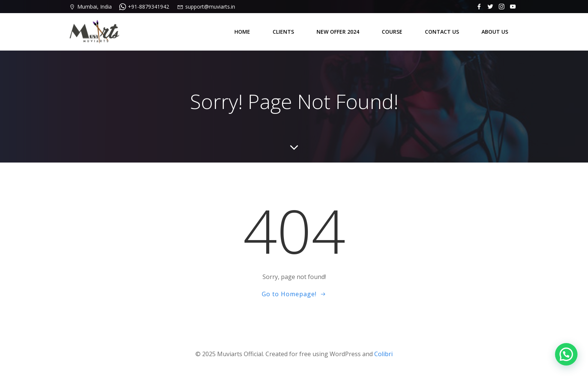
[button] (566, 354)
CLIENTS (283, 32)
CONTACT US (442, 32)
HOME (242, 32)
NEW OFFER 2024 (338, 32)
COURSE (392, 32)
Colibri (383, 354)
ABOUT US (495, 32)
